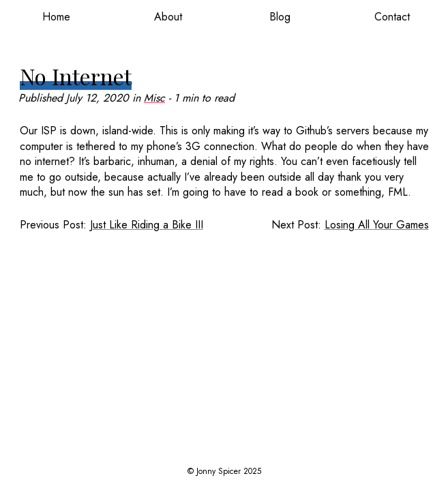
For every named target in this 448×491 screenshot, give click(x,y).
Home (56, 17)
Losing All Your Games (377, 225)
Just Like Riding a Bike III (147, 225)
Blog (280, 17)
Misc (154, 98)
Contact (392, 17)
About (168, 17)
